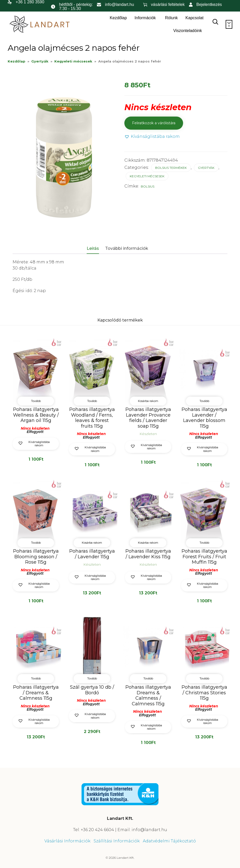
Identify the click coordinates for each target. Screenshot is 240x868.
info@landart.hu (119, 4)
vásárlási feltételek (168, 4)
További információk (127, 248)
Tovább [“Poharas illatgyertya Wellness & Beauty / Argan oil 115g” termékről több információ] (36, 401)
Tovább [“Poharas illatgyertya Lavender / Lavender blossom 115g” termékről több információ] (204, 401)
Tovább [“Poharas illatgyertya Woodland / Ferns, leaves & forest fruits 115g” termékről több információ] (92, 401)
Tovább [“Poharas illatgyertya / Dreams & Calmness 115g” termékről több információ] (36, 678)
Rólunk (172, 18)
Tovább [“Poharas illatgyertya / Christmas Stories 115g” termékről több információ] (204, 678)
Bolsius (148, 186)
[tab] (95, 249)
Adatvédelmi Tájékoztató (169, 841)
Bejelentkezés (209, 4)
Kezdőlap (118, 18)
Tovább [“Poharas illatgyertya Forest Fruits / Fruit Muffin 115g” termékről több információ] (204, 542)
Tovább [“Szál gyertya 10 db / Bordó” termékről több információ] (92, 678)
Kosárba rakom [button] (148, 401)
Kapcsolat (194, 18)
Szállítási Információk (117, 841)
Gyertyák (40, 61)
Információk (145, 18)
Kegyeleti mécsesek (73, 61)
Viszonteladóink (188, 31)
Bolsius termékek (171, 168)
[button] (152, 137)
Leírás (93, 248)
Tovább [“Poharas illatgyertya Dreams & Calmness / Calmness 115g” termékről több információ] (148, 678)
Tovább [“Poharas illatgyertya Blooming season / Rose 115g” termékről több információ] (36, 542)
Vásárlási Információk (67, 841)
